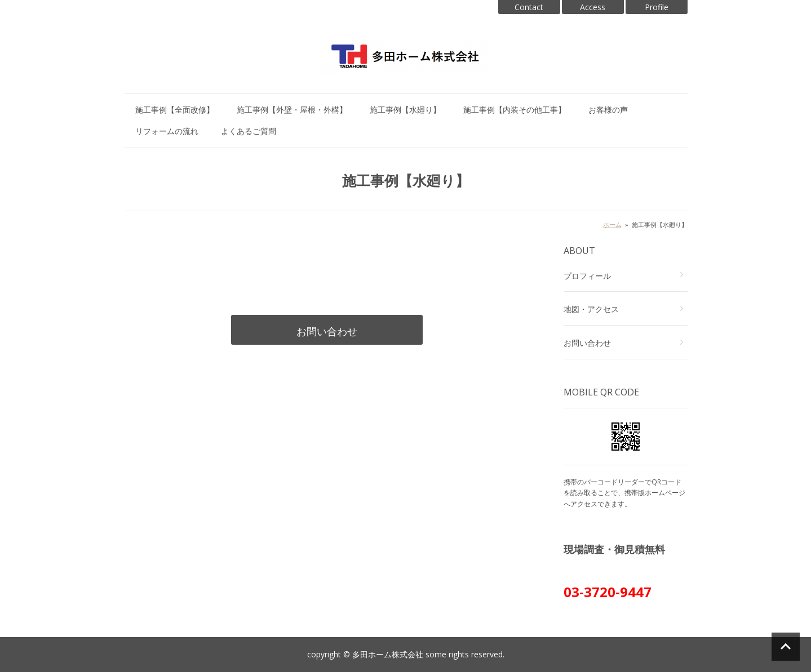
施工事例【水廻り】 (405, 110)
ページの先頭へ (786, 647)
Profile (657, 7)
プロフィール (587, 276)
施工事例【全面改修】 (175, 110)
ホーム (612, 224)
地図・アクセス (591, 309)
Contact (529, 7)
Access (593, 7)
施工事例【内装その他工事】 (515, 110)
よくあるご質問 (249, 131)
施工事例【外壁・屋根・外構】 (292, 110)
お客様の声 (608, 110)
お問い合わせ (327, 331)
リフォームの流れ (167, 131)
